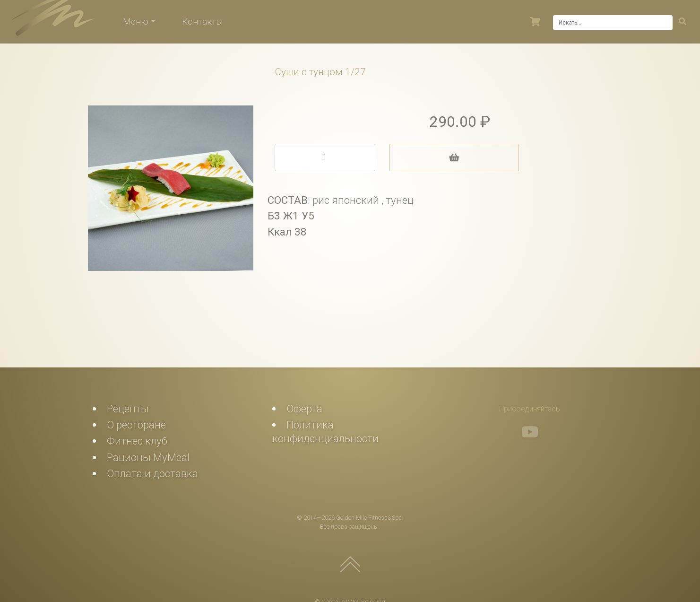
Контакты (203, 22)
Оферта (304, 409)
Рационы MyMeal (148, 457)
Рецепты (128, 409)
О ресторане (136, 425)
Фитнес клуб (137, 441)
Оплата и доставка (152, 473)
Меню (136, 22)
